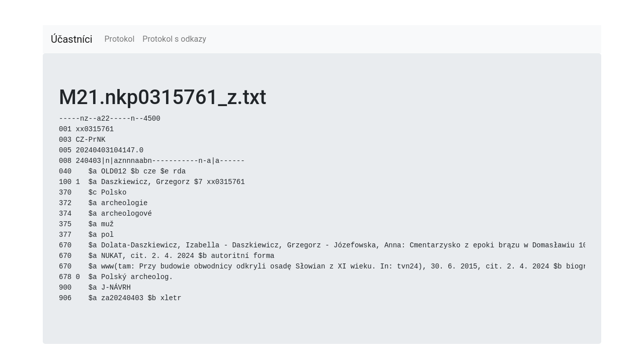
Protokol (120, 39)
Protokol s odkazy (174, 39)
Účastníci (72, 39)
